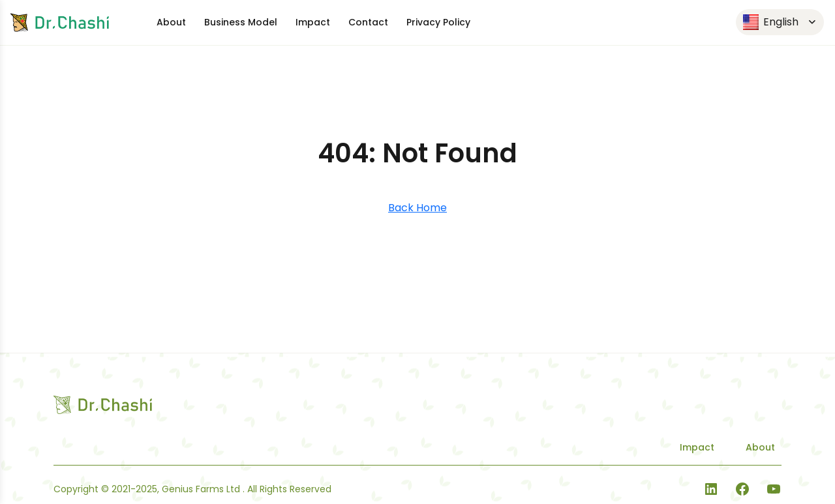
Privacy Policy (438, 22)
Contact (368, 22)
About (171, 22)
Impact (313, 22)
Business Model (241, 22)
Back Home (417, 208)
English (771, 22)
